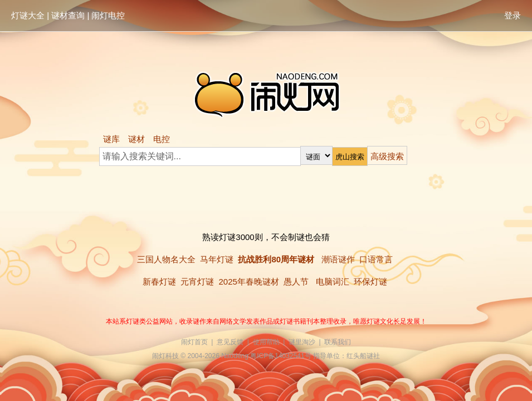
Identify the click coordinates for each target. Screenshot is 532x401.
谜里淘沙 (302, 342)
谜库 (111, 139)
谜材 (136, 139)
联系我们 (338, 342)
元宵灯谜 (197, 282)
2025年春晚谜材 (248, 282)
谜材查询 (68, 15)
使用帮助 (266, 342)
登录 (513, 15)
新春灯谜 (159, 282)
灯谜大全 (28, 15)
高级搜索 (387, 156)
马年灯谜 (217, 259)
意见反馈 (230, 342)
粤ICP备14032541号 (280, 356)
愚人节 (296, 282)
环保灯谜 (370, 282)
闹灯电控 (108, 15)
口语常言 (376, 259)
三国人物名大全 (166, 259)
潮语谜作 (338, 259)
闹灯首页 (194, 342)
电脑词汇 (333, 282)
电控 (162, 139)
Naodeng (235, 356)
